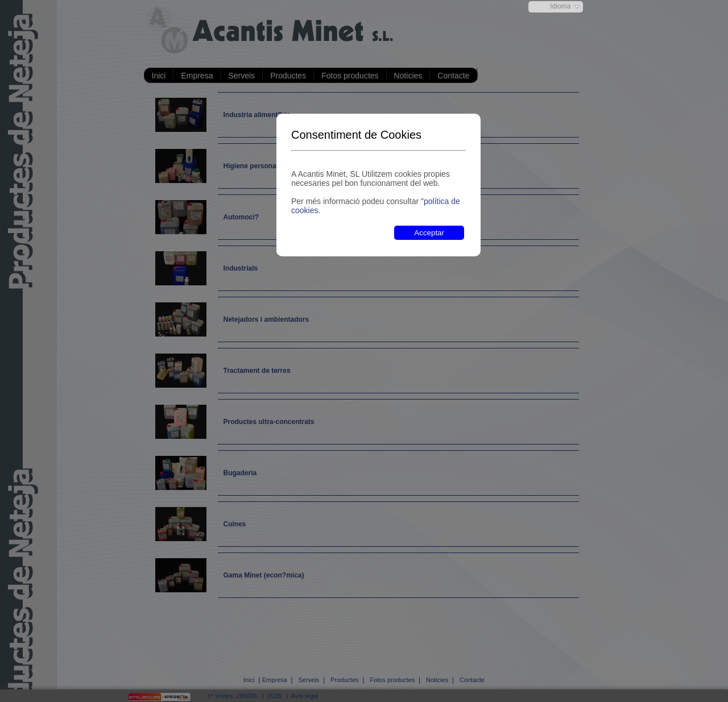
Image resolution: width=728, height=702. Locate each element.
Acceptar (429, 233)
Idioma (560, 6)
